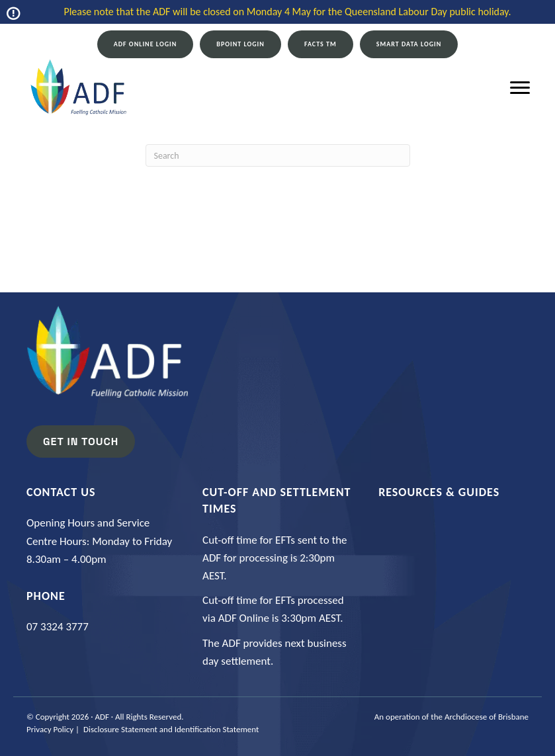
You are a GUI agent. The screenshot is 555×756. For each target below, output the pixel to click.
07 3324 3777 (58, 627)
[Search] (278, 155)
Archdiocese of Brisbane (487, 717)
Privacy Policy (50, 729)
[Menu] (520, 88)
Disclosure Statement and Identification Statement (171, 729)
